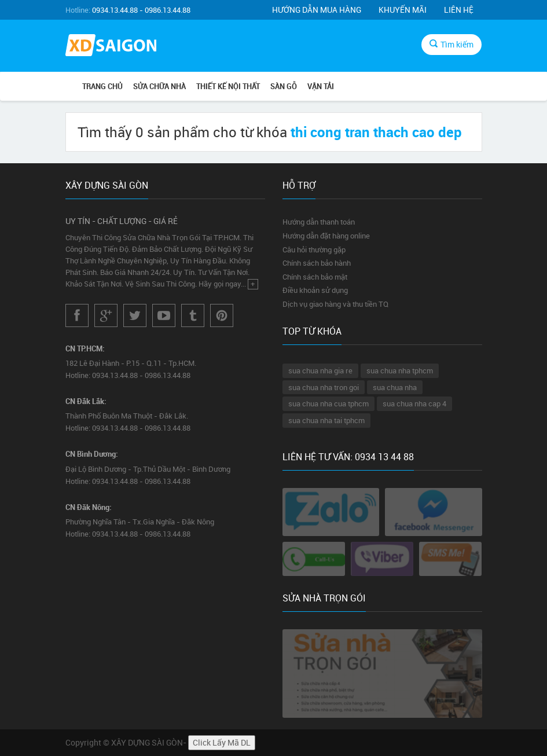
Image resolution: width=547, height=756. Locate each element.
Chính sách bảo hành (317, 263)
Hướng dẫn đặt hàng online (326, 236)
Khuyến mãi (403, 10)
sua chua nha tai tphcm (326, 420)
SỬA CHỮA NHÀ (159, 86)
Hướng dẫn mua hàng (317, 10)
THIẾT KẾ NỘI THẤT (228, 86)
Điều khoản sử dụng (315, 290)
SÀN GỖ (284, 86)
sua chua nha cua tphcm (328, 403)
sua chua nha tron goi (324, 387)
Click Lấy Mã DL (222, 742)
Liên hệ (459, 10)
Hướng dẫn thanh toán (319, 222)
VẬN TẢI (321, 86)
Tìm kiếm (451, 44)
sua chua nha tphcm (400, 370)
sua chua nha (395, 387)
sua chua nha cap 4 (414, 403)
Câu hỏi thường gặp (314, 249)
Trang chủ (102, 86)
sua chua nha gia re (320, 370)
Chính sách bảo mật (315, 277)
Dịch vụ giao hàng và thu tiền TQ (335, 304)
